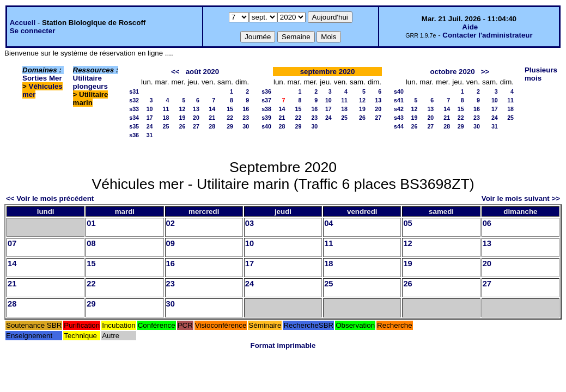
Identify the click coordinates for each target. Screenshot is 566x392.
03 (249, 223)
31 (150, 135)
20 (196, 118)
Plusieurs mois (541, 74)
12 (182, 109)
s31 (134, 91)
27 (196, 126)
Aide (470, 27)
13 (196, 109)
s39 (266, 118)
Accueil (23, 23)
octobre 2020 (452, 72)
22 (230, 118)
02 (171, 223)
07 (12, 243)
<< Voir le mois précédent (50, 198)
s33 (134, 109)
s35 (134, 126)
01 (91, 223)
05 (407, 223)
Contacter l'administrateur (487, 35)
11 (166, 109)
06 (487, 223)
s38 (266, 109)
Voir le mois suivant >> (521, 198)
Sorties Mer (42, 78)
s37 (266, 100)
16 (246, 109)
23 (246, 118)
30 (246, 126)
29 (230, 126)
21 (212, 118)
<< (175, 72)
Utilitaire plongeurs (90, 82)
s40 (266, 126)
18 (166, 118)
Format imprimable (283, 345)
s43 (399, 118)
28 (212, 126)
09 (171, 243)
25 (166, 126)
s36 (134, 135)
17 (150, 118)
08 (91, 243)
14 (212, 109)
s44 (399, 126)
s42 (399, 109)
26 (182, 126)
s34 (134, 118)
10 (150, 109)
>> (485, 72)
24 (150, 126)
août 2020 (203, 72)
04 (328, 223)
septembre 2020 (328, 72)
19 (182, 118)
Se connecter (33, 31)
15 (230, 109)
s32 (134, 100)
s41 (399, 100)
